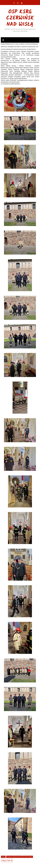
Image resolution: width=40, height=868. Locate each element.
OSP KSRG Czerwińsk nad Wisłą (20, 18)
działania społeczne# (14, 857)
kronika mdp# (28, 857)
